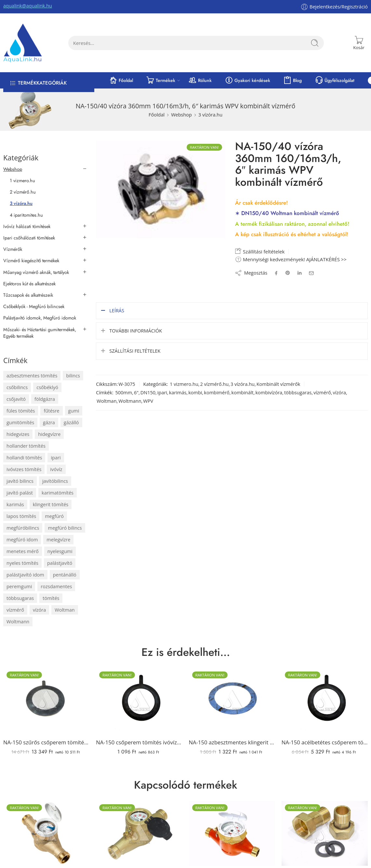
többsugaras (298, 392)
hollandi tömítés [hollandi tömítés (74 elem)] (24, 458)
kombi (195, 392)
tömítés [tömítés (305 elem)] (51, 598)
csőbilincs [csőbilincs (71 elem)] (17, 387)
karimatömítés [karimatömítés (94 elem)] (58, 493)
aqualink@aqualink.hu (28, 6)
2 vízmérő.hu (215, 383)
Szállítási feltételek (260, 251)
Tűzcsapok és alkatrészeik (28, 295)
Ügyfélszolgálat (335, 80)
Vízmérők (13, 249)
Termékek (161, 80)
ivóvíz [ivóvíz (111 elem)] (56, 469)
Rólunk (200, 80)
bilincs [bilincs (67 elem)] (73, 376)
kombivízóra (269, 392)
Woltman (106, 400)
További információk (136, 330)
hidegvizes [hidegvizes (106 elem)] (18, 434)
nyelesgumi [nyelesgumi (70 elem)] (60, 551)
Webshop (181, 115)
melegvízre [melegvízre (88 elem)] (58, 540)
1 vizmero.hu (184, 383)
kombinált (243, 392)
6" (136, 392)
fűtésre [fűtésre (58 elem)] (51, 411)
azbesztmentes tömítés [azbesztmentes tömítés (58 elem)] (32, 376)
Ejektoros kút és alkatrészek (29, 284)
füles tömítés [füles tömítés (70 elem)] (21, 411)
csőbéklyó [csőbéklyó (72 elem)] (47, 387)
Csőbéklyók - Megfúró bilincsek (34, 306)
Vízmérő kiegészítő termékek (31, 261)
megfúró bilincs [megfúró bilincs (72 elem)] (65, 528)
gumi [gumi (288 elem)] (74, 411)
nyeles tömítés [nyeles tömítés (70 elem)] (22, 563)
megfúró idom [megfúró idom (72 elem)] (22, 540)
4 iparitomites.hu (26, 215)
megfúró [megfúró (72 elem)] (54, 516)
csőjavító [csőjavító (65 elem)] (16, 399)
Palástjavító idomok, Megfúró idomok (40, 318)
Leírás (117, 310)
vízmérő (322, 392)
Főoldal (121, 80)
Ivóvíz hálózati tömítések (27, 226)
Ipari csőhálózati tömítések (29, 238)
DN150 (148, 392)
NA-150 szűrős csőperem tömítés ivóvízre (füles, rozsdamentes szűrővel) (46, 742)
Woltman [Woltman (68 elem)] (65, 610)
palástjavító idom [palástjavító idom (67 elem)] (25, 575)
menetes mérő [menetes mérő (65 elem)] (23, 551)
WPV (148, 400)
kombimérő (217, 392)
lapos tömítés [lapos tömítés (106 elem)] (21, 516)
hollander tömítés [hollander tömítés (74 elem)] (26, 446)
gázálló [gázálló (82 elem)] (71, 422)
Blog (292, 80)
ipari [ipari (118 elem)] (56, 458)
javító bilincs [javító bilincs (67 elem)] (20, 481)
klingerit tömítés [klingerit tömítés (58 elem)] (51, 504)
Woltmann (130, 400)
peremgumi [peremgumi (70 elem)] (19, 586)
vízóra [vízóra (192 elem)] (39, 610)
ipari (162, 392)
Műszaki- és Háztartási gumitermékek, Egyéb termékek (40, 333)
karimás (178, 392)
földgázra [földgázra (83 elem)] (45, 399)
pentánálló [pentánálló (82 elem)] (65, 575)
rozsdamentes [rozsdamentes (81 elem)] (56, 586)
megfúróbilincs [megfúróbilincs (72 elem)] (23, 528)
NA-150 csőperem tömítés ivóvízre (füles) (139, 742)
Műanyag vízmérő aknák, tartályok (36, 272)
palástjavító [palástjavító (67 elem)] (60, 563)
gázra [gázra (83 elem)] (49, 422)
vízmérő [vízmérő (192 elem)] (15, 610)
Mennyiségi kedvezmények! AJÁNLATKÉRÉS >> (291, 259)
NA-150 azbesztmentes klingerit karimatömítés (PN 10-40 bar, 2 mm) (232, 742)
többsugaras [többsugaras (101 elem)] (20, 598)
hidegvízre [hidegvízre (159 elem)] (49, 434)
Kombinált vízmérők (278, 383)
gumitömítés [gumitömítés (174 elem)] (20, 422)
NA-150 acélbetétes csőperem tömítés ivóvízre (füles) (325, 742)
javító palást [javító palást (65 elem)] (20, 493)
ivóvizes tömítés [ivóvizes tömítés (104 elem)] (24, 469)
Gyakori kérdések (247, 80)
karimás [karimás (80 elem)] (15, 504)
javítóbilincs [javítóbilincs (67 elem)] (55, 481)
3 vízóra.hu (210, 115)
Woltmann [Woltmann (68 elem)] (18, 622)
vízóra (339, 392)
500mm (124, 392)
